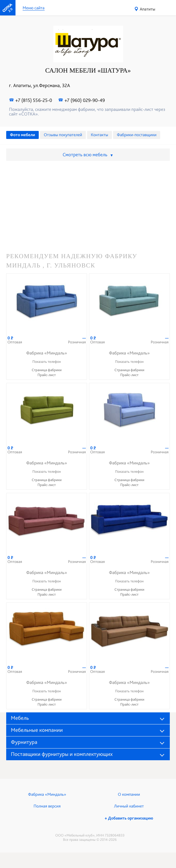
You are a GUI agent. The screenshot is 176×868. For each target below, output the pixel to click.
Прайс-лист (47, 375)
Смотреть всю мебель (88, 155)
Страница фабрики (47, 370)
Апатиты (147, 9)
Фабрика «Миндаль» (47, 795)
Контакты (99, 135)
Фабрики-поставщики (137, 135)
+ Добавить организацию (129, 818)
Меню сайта (34, 8)
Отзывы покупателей (63, 135)
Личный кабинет (129, 806)
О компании (129, 795)
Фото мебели (22, 135)
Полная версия (47, 806)
